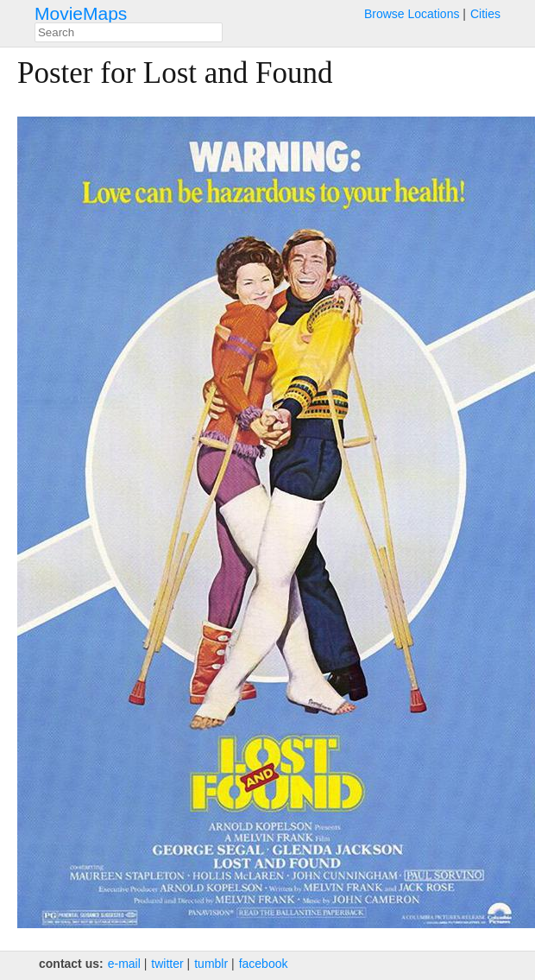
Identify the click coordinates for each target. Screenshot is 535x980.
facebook (264, 964)
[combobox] (129, 32)
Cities (485, 14)
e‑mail (124, 964)
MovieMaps (81, 13)
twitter (167, 964)
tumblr (211, 964)
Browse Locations (412, 14)
